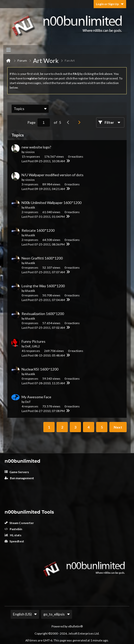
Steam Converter (19, 523)
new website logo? (36, 147)
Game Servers (17, 472)
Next (118, 427)
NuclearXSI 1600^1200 (40, 369)
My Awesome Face (36, 397)
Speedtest (14, 541)
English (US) (25, 614)
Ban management (19, 478)
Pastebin (13, 529)
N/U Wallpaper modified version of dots (53, 175)
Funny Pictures (33, 341)
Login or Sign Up (110, 4)
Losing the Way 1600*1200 (43, 286)
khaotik (30, 207)
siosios (30, 152)
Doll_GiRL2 (32, 346)
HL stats (13, 535)
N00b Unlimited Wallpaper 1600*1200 (52, 203)
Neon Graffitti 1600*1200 (42, 258)
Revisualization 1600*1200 (43, 314)
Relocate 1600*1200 (38, 230)
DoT (28, 402)
